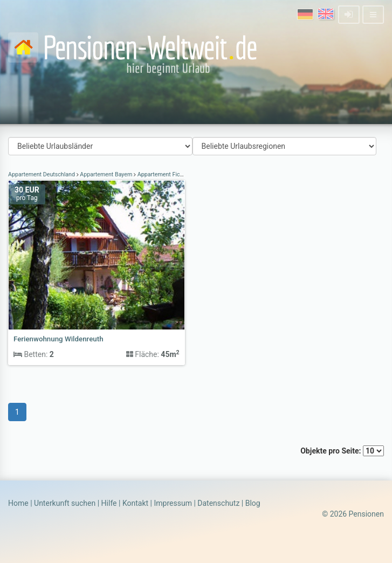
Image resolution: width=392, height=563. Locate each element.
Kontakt (135, 503)
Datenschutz (218, 503)
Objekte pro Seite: (342, 451)
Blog (253, 503)
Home (18, 503)
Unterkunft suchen (65, 503)
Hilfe (109, 503)
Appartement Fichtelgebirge (173, 174)
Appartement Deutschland (42, 174)
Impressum (173, 503)
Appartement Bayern (106, 174)
